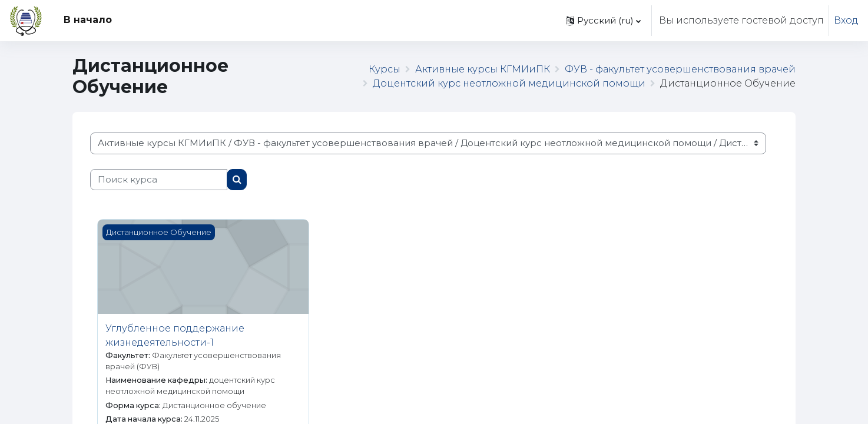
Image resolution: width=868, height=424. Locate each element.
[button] (603, 21)
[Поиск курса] (159, 180)
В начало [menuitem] (88, 20)
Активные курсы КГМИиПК (483, 69)
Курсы (385, 69)
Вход (846, 20)
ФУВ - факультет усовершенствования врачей (680, 69)
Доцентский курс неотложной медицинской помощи (509, 83)
